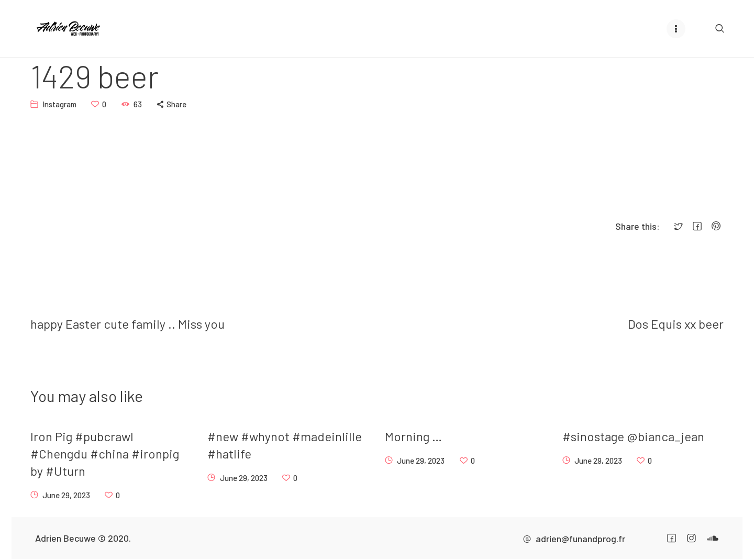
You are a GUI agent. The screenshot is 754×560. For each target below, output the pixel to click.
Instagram (59, 104)
